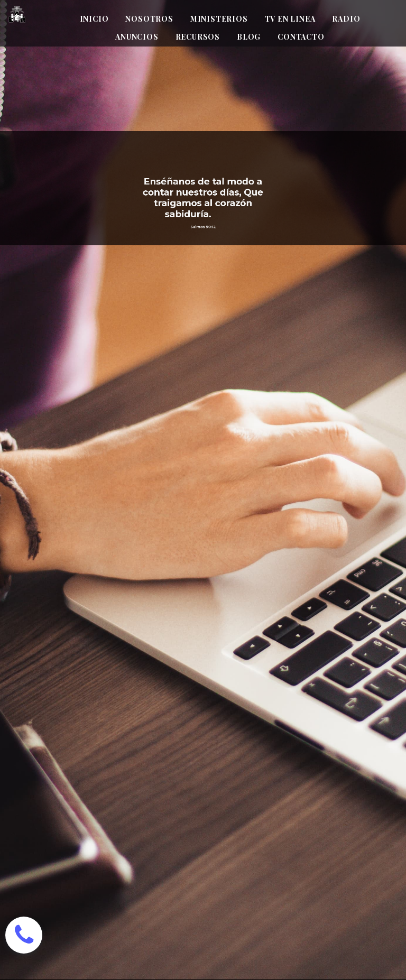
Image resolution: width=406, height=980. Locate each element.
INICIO (94, 19)
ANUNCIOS (137, 37)
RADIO (346, 19)
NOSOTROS (149, 19)
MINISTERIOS (219, 19)
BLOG (249, 37)
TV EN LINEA (290, 19)
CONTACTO (301, 37)
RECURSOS (198, 37)
